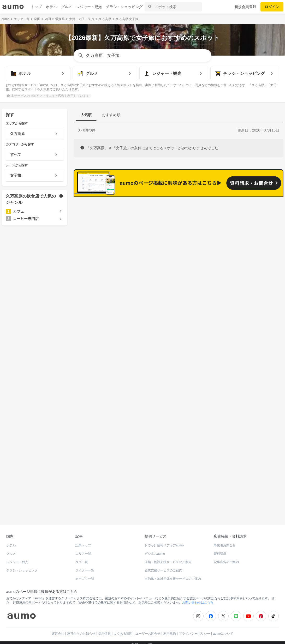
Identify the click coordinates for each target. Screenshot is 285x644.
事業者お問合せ (225, 542)
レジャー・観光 (89, 7)
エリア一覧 (83, 550)
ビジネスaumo (155, 550)
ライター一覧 (85, 567)
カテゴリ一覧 (85, 575)
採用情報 (104, 630)
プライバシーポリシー (194, 630)
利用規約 (170, 630)
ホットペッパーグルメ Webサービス (45, 503)
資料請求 (220, 550)
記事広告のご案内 (226, 558)
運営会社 (58, 630)
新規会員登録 (245, 7)
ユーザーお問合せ (148, 630)
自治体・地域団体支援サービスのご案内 (173, 575)
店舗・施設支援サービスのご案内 (168, 558)
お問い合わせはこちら (198, 599)
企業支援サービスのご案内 (163, 567)
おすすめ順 (111, 115)
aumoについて (223, 630)
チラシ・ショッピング (124, 7)
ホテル (51, 7)
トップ (36, 7)
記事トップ (83, 542)
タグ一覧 (82, 558)
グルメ (67, 7)
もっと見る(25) (259, 237)
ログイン (272, 7)
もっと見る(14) (259, 318)
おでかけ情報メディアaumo (164, 542)
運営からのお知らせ (81, 630)
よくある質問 (123, 630)
